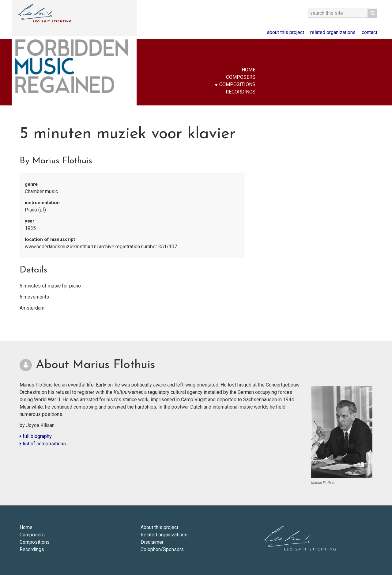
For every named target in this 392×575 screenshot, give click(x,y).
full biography (36, 436)
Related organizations (333, 32)
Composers (241, 77)
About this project (286, 32)
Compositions (237, 84)
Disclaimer (152, 542)
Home (249, 70)
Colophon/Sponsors (162, 549)
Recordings (241, 92)
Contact (369, 32)
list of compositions (43, 444)
